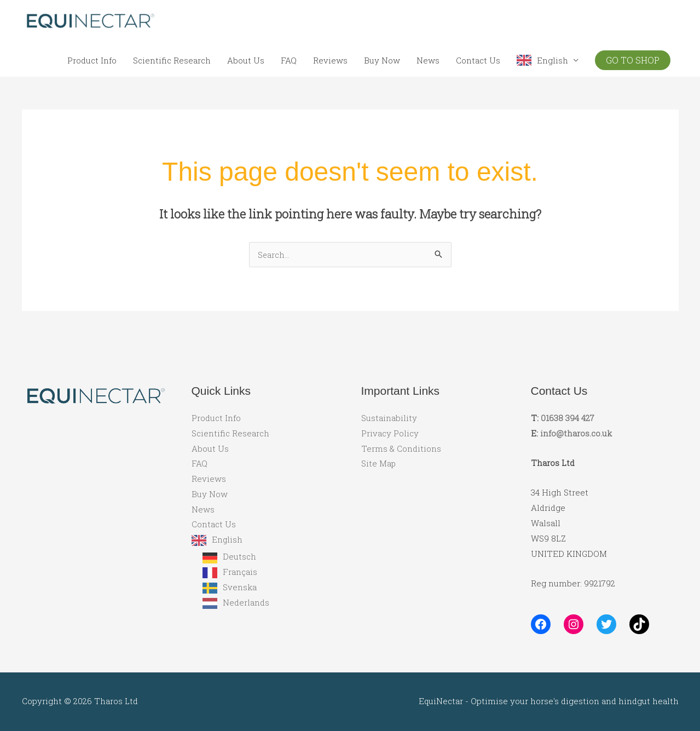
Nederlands (246, 603)
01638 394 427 (568, 418)
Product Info (92, 60)
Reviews (330, 60)
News (428, 60)
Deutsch (239, 557)
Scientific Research (172, 60)
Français (240, 572)
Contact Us (478, 60)
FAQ (289, 60)
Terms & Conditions (401, 448)
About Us (246, 60)
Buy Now (382, 60)
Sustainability (389, 418)
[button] (633, 60)
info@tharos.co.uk (576, 433)
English (553, 60)
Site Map (379, 464)
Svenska (240, 588)
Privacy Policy (390, 433)
